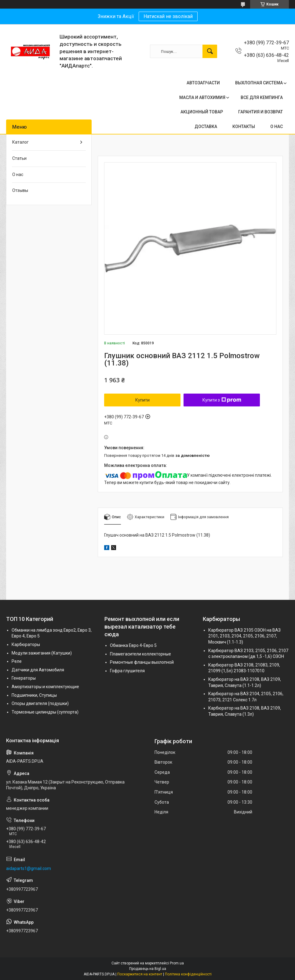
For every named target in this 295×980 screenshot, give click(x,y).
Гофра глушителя (127, 671)
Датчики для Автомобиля (38, 670)
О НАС (277, 127)
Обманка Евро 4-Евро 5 (133, 645)
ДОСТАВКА (206, 127)
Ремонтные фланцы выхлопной (142, 662)
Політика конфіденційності (188, 974)
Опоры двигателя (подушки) (40, 703)
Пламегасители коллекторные (140, 654)
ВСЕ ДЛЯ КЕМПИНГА (262, 97)
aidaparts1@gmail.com (29, 868)
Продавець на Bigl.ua (148, 969)
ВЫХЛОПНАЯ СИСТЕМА (259, 83)
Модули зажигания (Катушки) (42, 653)
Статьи (19, 158)
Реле (17, 661)
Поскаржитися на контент (140, 974)
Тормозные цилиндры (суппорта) (45, 712)
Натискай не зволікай (168, 16)
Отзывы (20, 190)
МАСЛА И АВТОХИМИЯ (202, 97)
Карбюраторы (26, 644)
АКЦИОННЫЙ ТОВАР (202, 112)
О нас (18, 174)
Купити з (222, 400)
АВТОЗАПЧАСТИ (203, 83)
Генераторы (24, 678)
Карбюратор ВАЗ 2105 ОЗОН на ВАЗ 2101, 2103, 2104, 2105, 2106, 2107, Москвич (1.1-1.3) (244, 636)
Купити (142, 400)
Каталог (20, 142)
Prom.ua (177, 963)
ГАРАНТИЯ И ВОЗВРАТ (260, 112)
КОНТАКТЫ (244, 127)
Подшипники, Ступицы (34, 695)
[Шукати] (210, 51)
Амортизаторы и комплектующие (45, 687)
